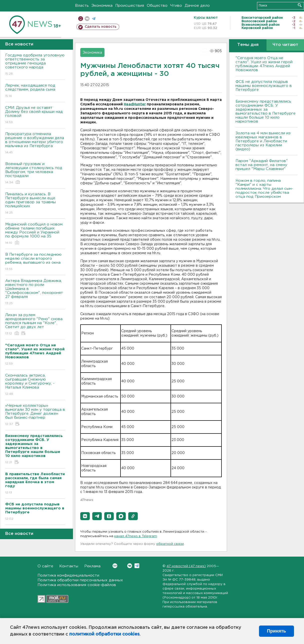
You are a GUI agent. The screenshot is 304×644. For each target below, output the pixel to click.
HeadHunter (135, 104)
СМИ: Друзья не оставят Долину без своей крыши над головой (35, 115)
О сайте (45, 566)
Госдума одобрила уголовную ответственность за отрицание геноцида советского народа (35, 65)
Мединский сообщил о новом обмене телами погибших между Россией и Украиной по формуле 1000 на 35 (35, 234)
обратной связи (170, 544)
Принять (276, 631)
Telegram (137, 566)
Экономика (102, 6)
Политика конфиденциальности (68, 575)
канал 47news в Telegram (136, 536)
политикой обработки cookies (104, 634)
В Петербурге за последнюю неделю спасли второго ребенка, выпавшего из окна (35, 262)
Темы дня (248, 45)
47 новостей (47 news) (186, 566)
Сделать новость (101, 27)
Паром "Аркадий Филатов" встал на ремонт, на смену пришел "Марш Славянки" (262, 165)
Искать (300, 5)
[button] (85, 516)
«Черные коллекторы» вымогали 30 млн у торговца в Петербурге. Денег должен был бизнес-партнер (35, 415)
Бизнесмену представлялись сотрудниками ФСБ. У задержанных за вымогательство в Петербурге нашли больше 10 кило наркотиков (265, 111)
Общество (157, 6)
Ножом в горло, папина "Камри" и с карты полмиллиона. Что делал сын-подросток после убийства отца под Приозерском (264, 189)
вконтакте (87, 19)
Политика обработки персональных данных (80, 580)
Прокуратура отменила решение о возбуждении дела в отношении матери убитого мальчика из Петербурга (35, 143)
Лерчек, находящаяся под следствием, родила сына (35, 91)
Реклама (92, 566)
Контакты (69, 566)
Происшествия (130, 6)
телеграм (94, 19)
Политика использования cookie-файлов (77, 585)
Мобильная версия (81, 19)
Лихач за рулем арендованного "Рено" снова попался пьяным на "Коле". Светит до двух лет (35, 324)
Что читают (285, 45)
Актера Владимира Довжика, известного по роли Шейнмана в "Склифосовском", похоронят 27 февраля (35, 292)
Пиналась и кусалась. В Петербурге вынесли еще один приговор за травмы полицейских (35, 204)
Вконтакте (115, 566)
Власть (82, 6)
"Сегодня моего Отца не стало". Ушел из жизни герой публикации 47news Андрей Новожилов (264, 64)
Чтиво (176, 6)
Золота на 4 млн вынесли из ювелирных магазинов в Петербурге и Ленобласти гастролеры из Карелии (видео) (263, 141)
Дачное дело (197, 6)
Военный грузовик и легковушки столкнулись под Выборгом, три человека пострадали (35, 173)
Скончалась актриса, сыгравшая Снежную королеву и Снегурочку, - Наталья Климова (35, 385)
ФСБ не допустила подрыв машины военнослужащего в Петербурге (264, 86)
